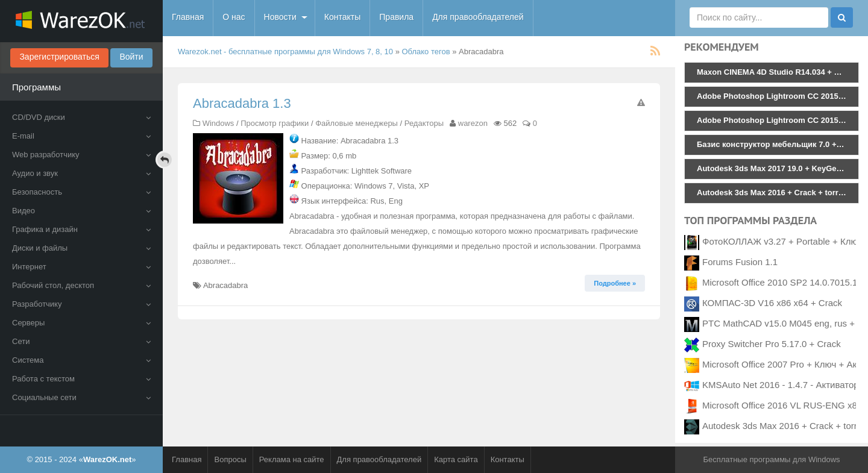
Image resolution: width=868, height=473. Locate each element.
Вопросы (230, 459)
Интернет (81, 267)
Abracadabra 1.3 (242, 103)
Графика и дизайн (81, 229)
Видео (81, 211)
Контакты (342, 17)
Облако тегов (426, 52)
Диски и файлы (81, 248)
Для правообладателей (478, 17)
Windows (219, 123)
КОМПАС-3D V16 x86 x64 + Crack (772, 303)
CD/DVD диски (81, 117)
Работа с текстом (81, 379)
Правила (396, 17)
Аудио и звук (81, 173)
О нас (234, 17)
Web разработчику (81, 155)
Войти (131, 57)
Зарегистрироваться (59, 57)
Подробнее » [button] (615, 283)
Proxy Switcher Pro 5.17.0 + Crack (772, 344)
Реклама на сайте (292, 459)
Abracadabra (225, 285)
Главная (188, 17)
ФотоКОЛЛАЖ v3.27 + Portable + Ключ (782, 241)
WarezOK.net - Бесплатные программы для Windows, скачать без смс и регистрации (81, 21)
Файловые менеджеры (357, 123)
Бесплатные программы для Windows (771, 459)
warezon (473, 123)
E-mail (81, 136)
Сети (81, 341)
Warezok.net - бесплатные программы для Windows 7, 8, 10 (285, 52)
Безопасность (81, 192)
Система (81, 360)
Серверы (81, 323)
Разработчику (81, 304)
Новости (280, 17)
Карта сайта (456, 459)
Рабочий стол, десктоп (81, 285)
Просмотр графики (275, 123)
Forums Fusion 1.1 (740, 262)
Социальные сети (81, 397)
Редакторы (424, 123)
